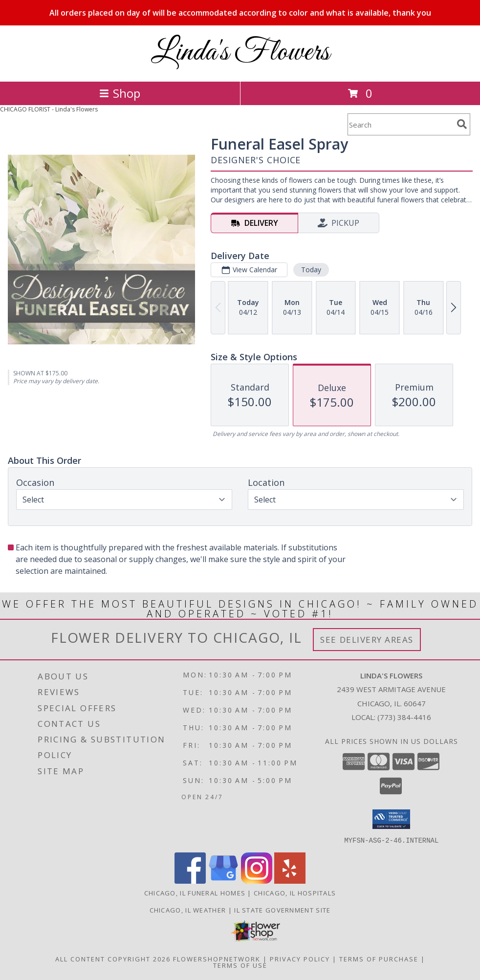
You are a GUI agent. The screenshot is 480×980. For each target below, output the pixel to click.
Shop (120, 93)
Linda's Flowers (240, 53)
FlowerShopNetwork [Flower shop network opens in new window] (217, 958)
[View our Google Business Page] (223, 881)
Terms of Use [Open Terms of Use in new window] (240, 965)
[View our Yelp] (290, 881)
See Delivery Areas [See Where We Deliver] (367, 640)
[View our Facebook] (190, 881)
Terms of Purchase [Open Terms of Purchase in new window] (379, 958)
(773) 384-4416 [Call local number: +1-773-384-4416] (404, 717)
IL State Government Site (282, 910)
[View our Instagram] (257, 881)
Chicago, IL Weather (188, 910)
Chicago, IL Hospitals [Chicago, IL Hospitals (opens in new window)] (295, 893)
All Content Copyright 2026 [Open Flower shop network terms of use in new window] (113, 958)
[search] (462, 124)
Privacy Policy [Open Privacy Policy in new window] (300, 958)
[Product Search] (400, 124)
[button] (391, 819)
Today (311, 270)
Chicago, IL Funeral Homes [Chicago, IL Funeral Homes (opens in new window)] (195, 893)
